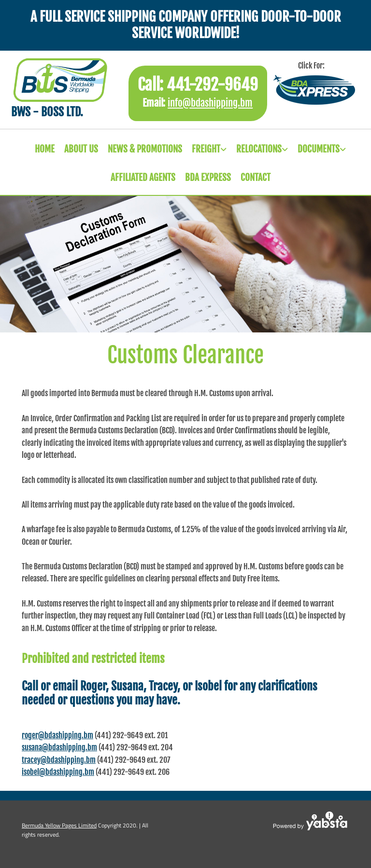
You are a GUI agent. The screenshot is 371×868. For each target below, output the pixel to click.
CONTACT (256, 178)
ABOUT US (81, 149)
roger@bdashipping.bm (57, 735)
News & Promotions (145, 149)
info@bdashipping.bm (210, 103)
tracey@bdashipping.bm (59, 760)
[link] (204, 149)
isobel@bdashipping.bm (58, 772)
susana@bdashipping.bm (59, 747)
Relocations (259, 149)
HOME (45, 149)
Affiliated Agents (143, 178)
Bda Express (208, 178)
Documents (319, 149)
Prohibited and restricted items (93, 659)
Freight (206, 149)
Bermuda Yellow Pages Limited (59, 825)
